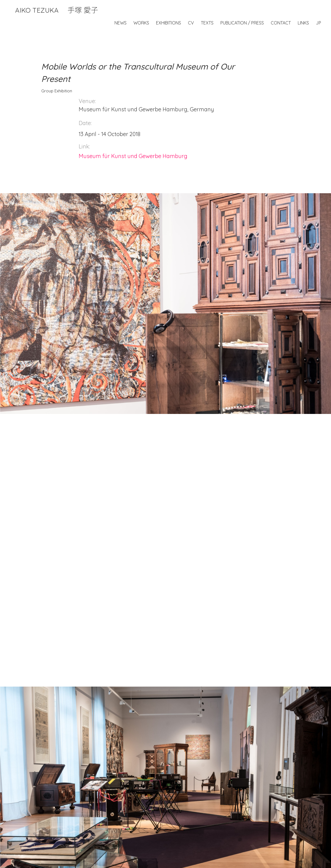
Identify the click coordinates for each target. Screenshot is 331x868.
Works (141, 23)
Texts (207, 23)
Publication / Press (242, 23)
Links (303, 23)
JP (318, 23)
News (121, 23)
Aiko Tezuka (57, 10)
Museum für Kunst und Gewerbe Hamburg (133, 156)
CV (191, 23)
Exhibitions (169, 23)
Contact (281, 23)
